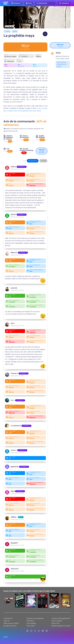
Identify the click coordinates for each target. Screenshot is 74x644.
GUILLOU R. (15, 569)
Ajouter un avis (42, 151)
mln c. (13, 323)
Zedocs (14, 167)
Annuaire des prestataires (35, 618)
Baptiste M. (15, 467)
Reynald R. (14, 543)
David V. (14, 214)
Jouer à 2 (7, 621)
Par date (43, 161)
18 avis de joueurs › (25, 47)
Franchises (30, 621)
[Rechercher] (45, 3)
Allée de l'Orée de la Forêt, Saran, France (63, 57)
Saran (15, 31)
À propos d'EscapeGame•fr (61, 618)
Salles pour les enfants (11, 623)
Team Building (31, 623)
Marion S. (14, 253)
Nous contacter (57, 621)
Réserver (60, 45)
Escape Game (6, 3)
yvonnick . (14, 288)
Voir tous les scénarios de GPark (61, 64)
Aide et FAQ (55, 623)
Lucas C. (14, 450)
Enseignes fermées (10, 626)
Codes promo (8, 618)
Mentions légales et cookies (61, 626)
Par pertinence (33, 161)
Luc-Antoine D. (16, 426)
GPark (8, 31)
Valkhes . (14, 517)
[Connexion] (64, 3)
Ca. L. (13, 400)
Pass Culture (31, 626)
